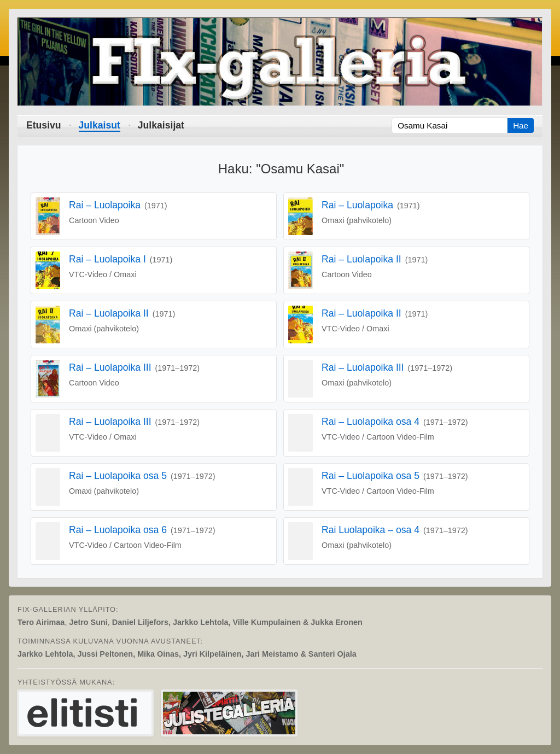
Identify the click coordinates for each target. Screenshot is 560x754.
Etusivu (44, 125)
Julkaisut (100, 125)
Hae (521, 125)
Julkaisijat (161, 125)
